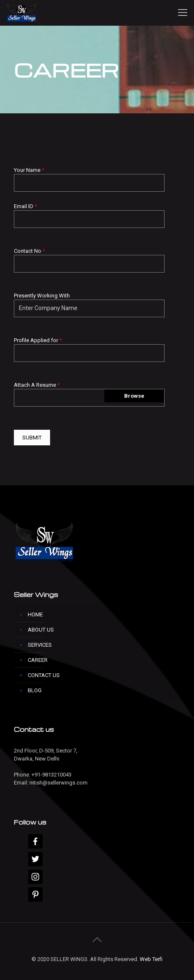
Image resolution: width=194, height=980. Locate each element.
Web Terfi (151, 959)
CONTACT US (44, 675)
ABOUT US (41, 630)
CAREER (38, 660)
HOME (35, 615)
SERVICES (40, 645)
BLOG (35, 690)
